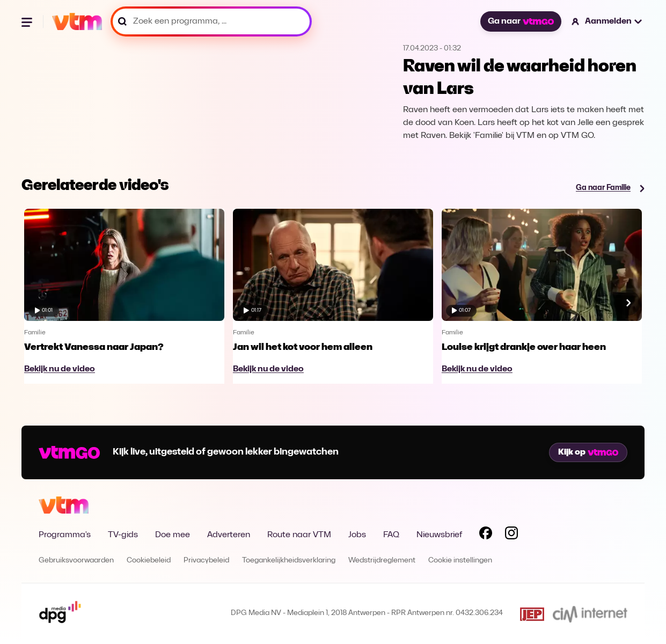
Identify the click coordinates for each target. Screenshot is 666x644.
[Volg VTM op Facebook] (486, 535)
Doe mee (173, 535)
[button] (607, 21)
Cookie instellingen (460, 561)
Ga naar (521, 21)
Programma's (65, 535)
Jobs (357, 535)
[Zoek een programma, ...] (211, 21)
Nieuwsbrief (439, 535)
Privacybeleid (206, 561)
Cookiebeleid (149, 561)
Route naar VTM (299, 535)
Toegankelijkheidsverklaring (289, 561)
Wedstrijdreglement (382, 561)
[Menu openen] (28, 21)
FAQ (391, 535)
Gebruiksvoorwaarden (76, 561)
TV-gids (123, 535)
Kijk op (588, 452)
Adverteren (229, 535)
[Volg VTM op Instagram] (511, 535)
